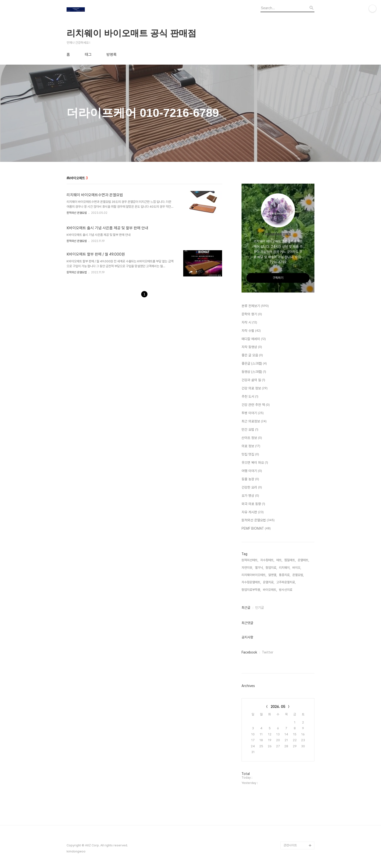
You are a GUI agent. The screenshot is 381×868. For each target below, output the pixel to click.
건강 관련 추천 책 (256, 405)
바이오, (297, 568)
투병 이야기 (253, 413)
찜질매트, (290, 560)
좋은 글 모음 (252, 355)
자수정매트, (267, 560)
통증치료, (285, 575)
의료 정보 (251, 446)
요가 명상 (250, 496)
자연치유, (247, 568)
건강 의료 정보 (255, 388)
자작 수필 (251, 331)
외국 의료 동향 (253, 504)
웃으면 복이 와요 (255, 463)
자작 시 (249, 323)
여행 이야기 (252, 471)
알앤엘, (273, 575)
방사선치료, (286, 590)
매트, (279, 560)
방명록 (112, 55)
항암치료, (271, 568)
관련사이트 (290, 845)
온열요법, (298, 575)
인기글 (260, 608)
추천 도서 (250, 397)
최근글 (246, 608)
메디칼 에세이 (254, 339)
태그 (88, 55)
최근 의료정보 (254, 421)
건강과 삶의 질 (253, 380)
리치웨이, (285, 568)
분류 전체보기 (255, 306)
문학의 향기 (252, 314)
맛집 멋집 (250, 455)
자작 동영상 (252, 347)
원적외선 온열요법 (77, 213)
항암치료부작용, (251, 590)
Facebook (249, 652)
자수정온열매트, (251, 582)
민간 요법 (250, 430)
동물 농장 (250, 479)
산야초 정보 (252, 438)
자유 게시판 (253, 512)
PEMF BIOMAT (256, 529)
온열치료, (269, 582)
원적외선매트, (250, 560)
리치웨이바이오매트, (254, 575)
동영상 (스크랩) (254, 372)
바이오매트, (270, 590)
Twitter (268, 652)
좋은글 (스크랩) (254, 364)
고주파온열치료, (286, 582)
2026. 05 (278, 707)
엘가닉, (259, 568)
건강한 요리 (252, 488)
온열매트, (303, 560)
